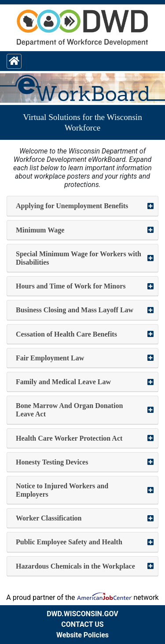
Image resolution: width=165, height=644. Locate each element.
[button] (82, 206)
